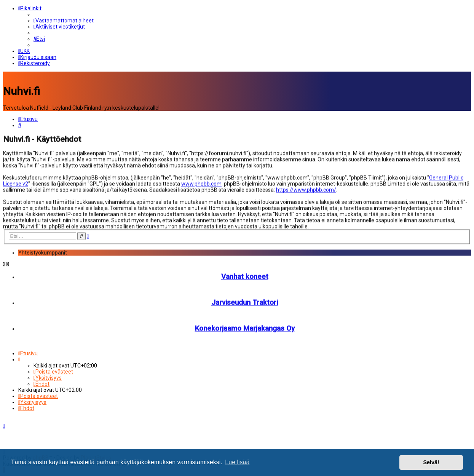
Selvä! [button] (431, 462)
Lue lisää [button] (237, 462)
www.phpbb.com (201, 183)
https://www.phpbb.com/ (306, 189)
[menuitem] (64, 21)
